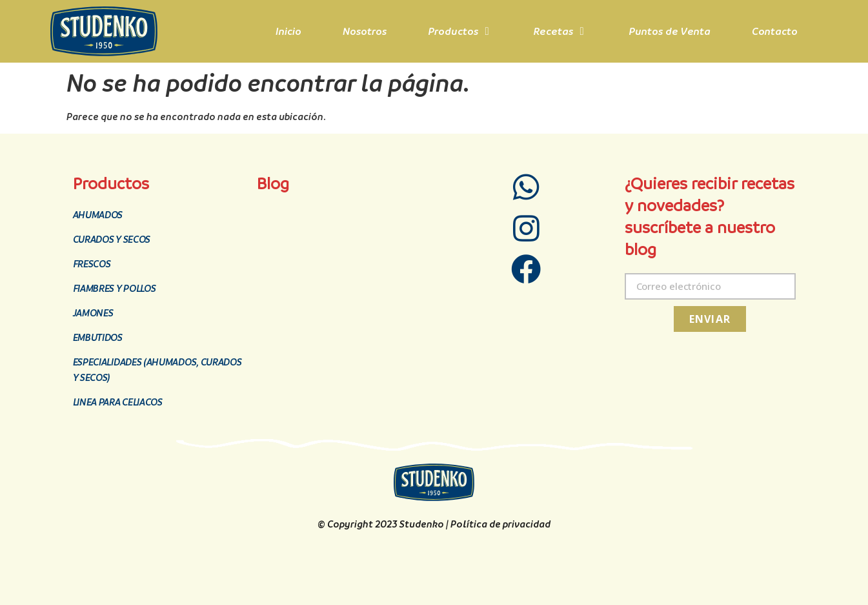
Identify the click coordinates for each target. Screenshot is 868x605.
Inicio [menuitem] (288, 31)
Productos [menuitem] (453, 31)
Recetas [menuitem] (553, 31)
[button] (487, 32)
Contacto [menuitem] (775, 31)
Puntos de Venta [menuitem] (670, 31)
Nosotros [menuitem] (365, 31)
